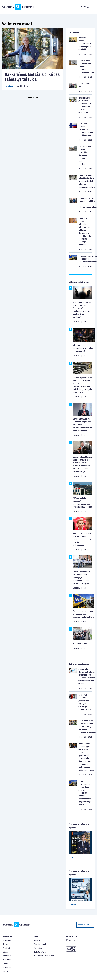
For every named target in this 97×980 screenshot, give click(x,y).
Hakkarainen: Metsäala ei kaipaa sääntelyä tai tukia (32, 77)
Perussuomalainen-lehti (44, 956)
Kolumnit (7, 967)
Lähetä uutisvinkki (42, 952)
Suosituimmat (40, 944)
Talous (6, 944)
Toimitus (38, 948)
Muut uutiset (8, 956)
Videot (6, 964)
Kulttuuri (7, 960)
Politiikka (9, 86)
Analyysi (6, 948)
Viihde (5, 971)
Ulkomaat (7, 952)
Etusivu (37, 940)
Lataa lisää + (33, 98)
